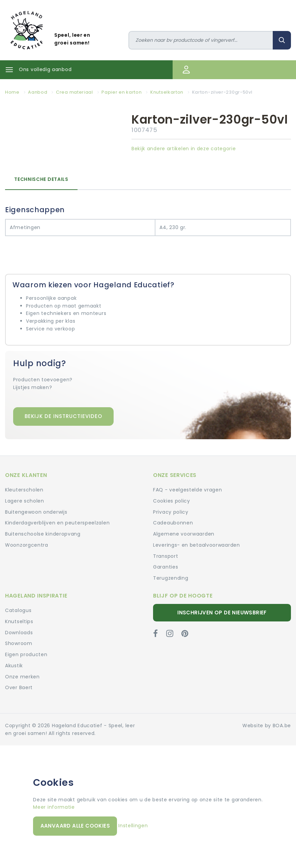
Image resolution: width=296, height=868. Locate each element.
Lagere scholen (25, 501)
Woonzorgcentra (27, 545)
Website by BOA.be (267, 726)
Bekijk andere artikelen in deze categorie (184, 149)
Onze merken (22, 677)
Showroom (19, 643)
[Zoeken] (201, 40)
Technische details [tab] (41, 179)
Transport (166, 556)
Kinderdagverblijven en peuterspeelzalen (57, 523)
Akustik (14, 666)
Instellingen (133, 826)
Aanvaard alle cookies (75, 826)
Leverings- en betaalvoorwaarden (197, 545)
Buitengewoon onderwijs (36, 512)
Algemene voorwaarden (184, 534)
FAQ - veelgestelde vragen (188, 490)
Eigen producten (26, 654)
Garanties (166, 567)
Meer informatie (54, 807)
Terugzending (171, 578)
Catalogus (18, 610)
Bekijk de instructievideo (63, 416)
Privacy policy (171, 512)
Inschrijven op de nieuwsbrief (222, 613)
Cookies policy (172, 501)
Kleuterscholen (24, 490)
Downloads (19, 633)
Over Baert (19, 687)
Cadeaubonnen (173, 523)
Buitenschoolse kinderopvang (43, 534)
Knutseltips (19, 621)
